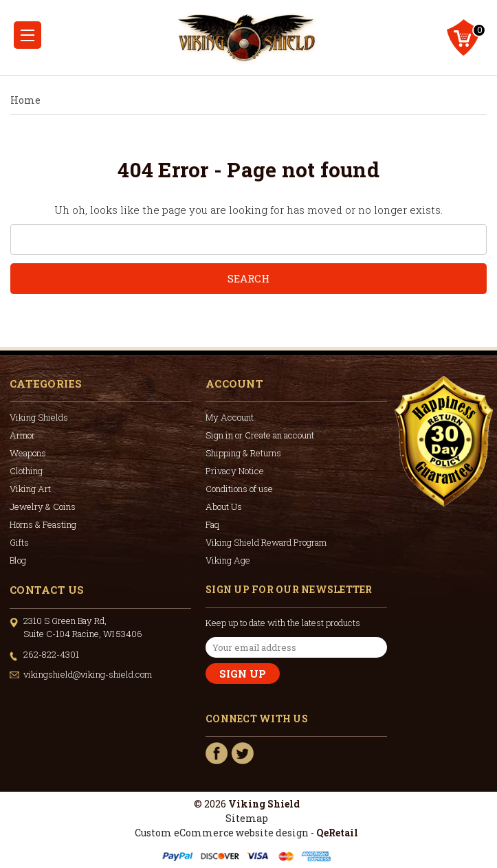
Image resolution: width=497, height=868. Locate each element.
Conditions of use (239, 489)
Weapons (28, 453)
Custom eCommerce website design (222, 833)
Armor (22, 435)
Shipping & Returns (243, 453)
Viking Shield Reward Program (266, 542)
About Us (224, 507)
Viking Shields (39, 417)
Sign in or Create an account (260, 435)
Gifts (19, 542)
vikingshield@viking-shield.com (88, 674)
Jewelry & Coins (43, 507)
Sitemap (247, 818)
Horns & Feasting (43, 524)
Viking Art (30, 489)
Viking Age (228, 560)
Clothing (26, 471)
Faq (212, 524)
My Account (230, 417)
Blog (18, 560)
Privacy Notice (235, 471)
